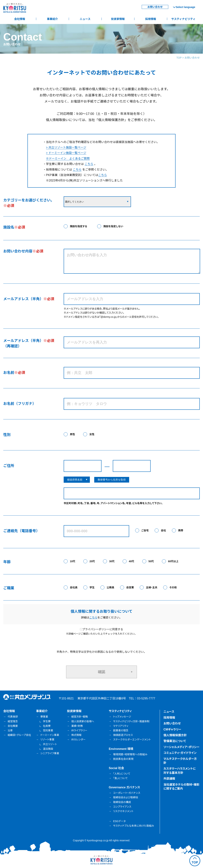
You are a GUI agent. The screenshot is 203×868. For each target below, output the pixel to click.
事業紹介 (52, 19)
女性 (92, 434)
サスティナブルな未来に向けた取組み (134, 826)
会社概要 (13, 726)
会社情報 (20, 19)
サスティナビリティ (183, 19)
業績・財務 (77, 726)
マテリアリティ (121, 726)
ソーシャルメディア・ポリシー (182, 747)
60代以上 (173, 561)
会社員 (74, 587)
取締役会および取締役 (126, 797)
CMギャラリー (172, 729)
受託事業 (48, 730)
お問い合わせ (155, 7)
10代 (73, 561)
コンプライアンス (122, 807)
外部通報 (169, 779)
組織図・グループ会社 (19, 735)
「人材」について (122, 774)
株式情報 (76, 735)
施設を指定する (78, 226)
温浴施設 (48, 749)
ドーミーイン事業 (50, 735)
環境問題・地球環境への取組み (130, 754)
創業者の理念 (121, 730)
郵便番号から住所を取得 (112, 480)
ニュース (85, 19)
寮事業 (44, 717)
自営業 (130, 587)
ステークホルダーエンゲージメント (132, 740)
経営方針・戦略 (80, 717)
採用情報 (151, 19)
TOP (179, 58)
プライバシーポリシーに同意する (101, 629)
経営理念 (13, 721)
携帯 (181, 530)
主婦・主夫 (152, 587)
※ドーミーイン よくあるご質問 (68, 159)
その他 (173, 587)
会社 (163, 530)
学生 (92, 587)
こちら (89, 164)
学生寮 (47, 721)
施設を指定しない (113, 226)
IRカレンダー (78, 740)
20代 (92, 561)
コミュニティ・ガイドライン (180, 753)
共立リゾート (50, 744)
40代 (132, 561)
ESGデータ (119, 821)
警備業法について (175, 741)
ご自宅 (145, 530)
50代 (151, 561)
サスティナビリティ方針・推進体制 (131, 721)
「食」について (120, 778)
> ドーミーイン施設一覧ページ (66, 153)
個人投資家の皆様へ (83, 721)
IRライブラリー (79, 730)
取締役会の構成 (122, 802)
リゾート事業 (47, 740)
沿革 (10, 730)
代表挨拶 (13, 717)
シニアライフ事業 (50, 753)
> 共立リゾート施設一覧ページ (66, 147)
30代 (112, 561)
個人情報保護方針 (175, 735)
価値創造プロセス (123, 735)
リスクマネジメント (123, 811)
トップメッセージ (122, 717)
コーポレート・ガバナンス (127, 793)
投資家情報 (118, 19)
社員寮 (47, 726)
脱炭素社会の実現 (123, 759)
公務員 (110, 587)
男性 (72, 434)
